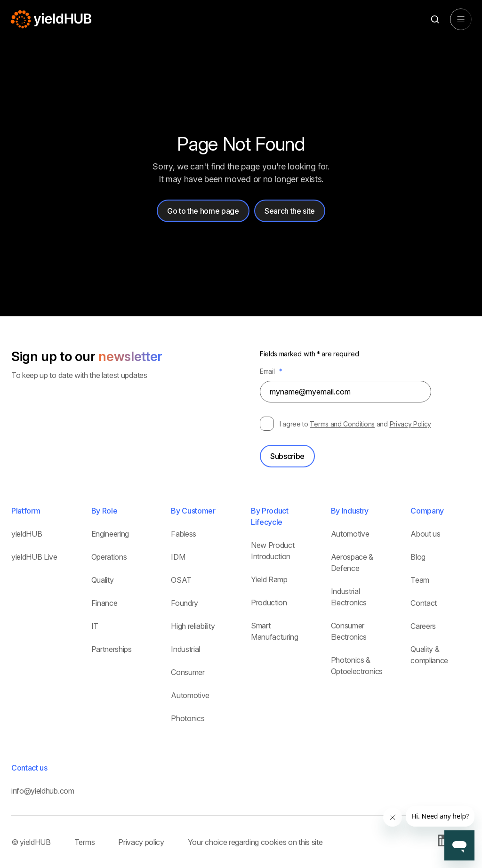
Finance (104, 603)
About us (425, 534)
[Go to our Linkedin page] (444, 844)
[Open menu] (461, 19)
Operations (109, 557)
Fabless (184, 534)
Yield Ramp (269, 579)
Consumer (188, 672)
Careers (423, 626)
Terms (84, 842)
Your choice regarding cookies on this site (255, 842)
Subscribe (287, 456)
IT (95, 626)
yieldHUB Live (34, 557)
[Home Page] (52, 19)
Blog (418, 557)
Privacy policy (141, 842)
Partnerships (112, 649)
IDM (178, 557)
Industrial (185, 649)
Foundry (185, 603)
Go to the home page (203, 211)
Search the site (290, 211)
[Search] (435, 20)
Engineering (110, 534)
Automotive (190, 695)
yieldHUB (27, 534)
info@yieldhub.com (43, 791)
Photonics (188, 718)
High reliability (193, 626)
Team (420, 580)
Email (271, 371)
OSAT (181, 580)
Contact (424, 603)
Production (269, 603)
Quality (103, 580)
